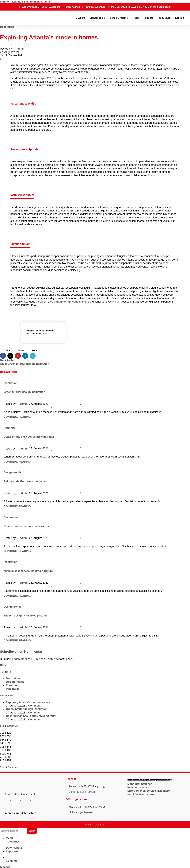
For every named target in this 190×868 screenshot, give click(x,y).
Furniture (10, 428)
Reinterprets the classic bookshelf (25, 481)
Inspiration (11, 383)
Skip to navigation (12, 2)
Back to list (7, 360)
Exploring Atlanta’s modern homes (28, 702)
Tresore (136, 18)
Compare (12, 860)
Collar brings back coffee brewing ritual (29, 437)
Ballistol (150, 18)
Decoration (7, 27)
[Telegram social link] (33, 356)
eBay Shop (165, 18)
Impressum (12, 812)
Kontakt (180, 18)
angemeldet (19, 659)
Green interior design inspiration (24, 392)
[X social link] (10, 356)
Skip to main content (37, 2)
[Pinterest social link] (18, 356)
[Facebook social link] (3, 356)
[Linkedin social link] (25, 356)
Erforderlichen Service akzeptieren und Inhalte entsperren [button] (149, 792)
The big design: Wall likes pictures (26, 616)
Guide (7, 350)
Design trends (13, 472)
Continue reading (17, 417)
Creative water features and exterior (26, 526)
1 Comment (33, 706)
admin (21, 49)
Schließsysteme (119, 18)
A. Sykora (80, 18)
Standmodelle (98, 18)
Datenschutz (29, 812)
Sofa (34, 350)
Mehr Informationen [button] (140, 784)
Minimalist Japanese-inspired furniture (28, 571)
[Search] (13, 830)
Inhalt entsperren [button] (138, 787)
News (21, 350)
